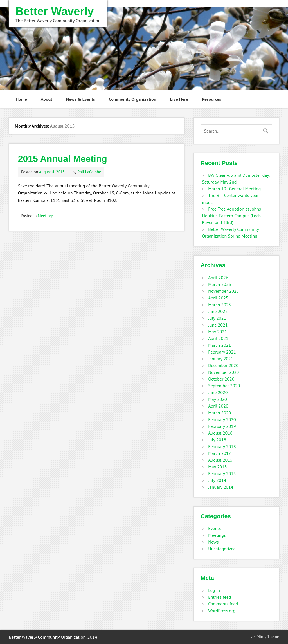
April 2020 (218, 406)
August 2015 (220, 460)
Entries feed (220, 597)
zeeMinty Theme (265, 637)
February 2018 (222, 446)
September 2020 (224, 386)
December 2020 (223, 365)
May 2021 (218, 332)
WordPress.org (222, 611)
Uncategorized (222, 549)
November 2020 (223, 372)
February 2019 (222, 426)
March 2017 (220, 453)
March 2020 (220, 413)
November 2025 (223, 291)
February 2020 (222, 419)
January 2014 (221, 487)
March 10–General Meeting (234, 189)
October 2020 (221, 379)
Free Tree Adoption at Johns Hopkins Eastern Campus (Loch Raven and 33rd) (231, 216)
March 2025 (220, 305)
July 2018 (217, 440)
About (47, 99)
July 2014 (217, 480)
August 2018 (220, 433)
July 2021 (217, 318)
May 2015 (218, 467)
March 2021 (220, 345)
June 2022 (218, 311)
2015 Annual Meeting (63, 159)
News (213, 542)
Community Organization (133, 99)
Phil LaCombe (89, 172)
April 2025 (218, 298)
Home (21, 99)
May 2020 (218, 399)
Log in (214, 590)
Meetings (46, 216)
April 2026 (218, 278)
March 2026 (220, 284)
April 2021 (218, 338)
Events (214, 528)
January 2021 (221, 359)
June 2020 (218, 392)
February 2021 (222, 352)
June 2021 (218, 325)
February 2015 (222, 473)
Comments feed (223, 604)
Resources (211, 99)
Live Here (179, 99)
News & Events (81, 99)
